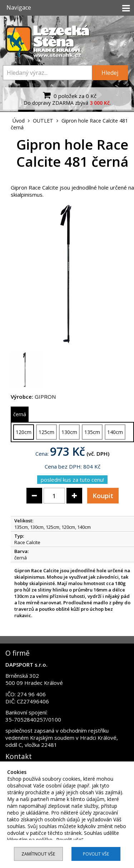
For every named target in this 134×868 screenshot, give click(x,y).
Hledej (110, 73)
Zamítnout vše (38, 854)
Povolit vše (96, 854)
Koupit (103, 496)
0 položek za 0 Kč (69, 95)
